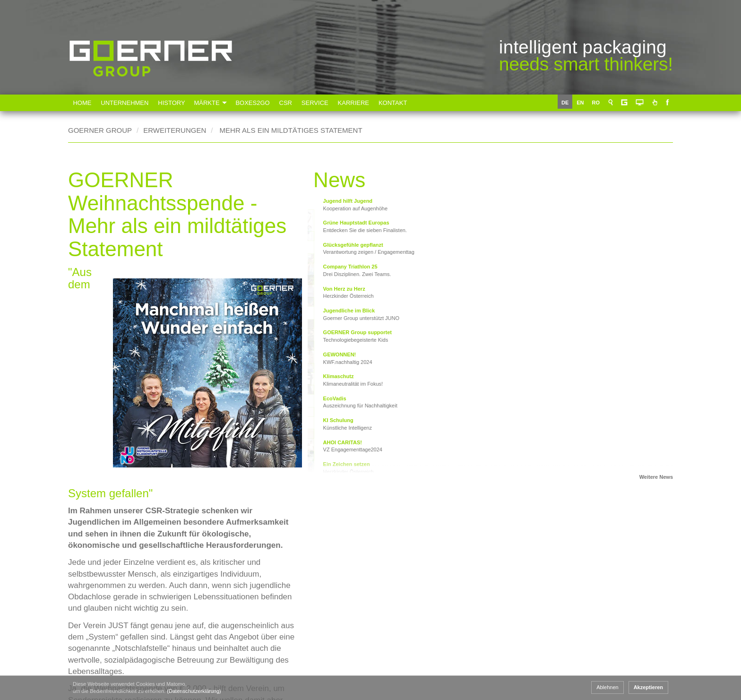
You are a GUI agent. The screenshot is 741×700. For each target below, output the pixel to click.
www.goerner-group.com (108, 586)
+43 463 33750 (137, 652)
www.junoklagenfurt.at (159, 519)
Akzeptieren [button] (648, 687)
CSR (289, 103)
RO (598, 103)
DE (567, 103)
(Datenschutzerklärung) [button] (194, 691)
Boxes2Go (256, 103)
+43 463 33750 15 (142, 664)
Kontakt (398, 103)
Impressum (646, 618)
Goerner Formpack (397, 671)
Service (319, 103)
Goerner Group (151, 91)
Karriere (358, 103)
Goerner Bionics (505, 671)
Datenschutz (649, 647)
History (173, 103)
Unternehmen (125, 103)
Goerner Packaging (288, 671)
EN (582, 103)
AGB (635, 590)
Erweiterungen (175, 130)
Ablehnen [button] (607, 687)
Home (82, 103)
